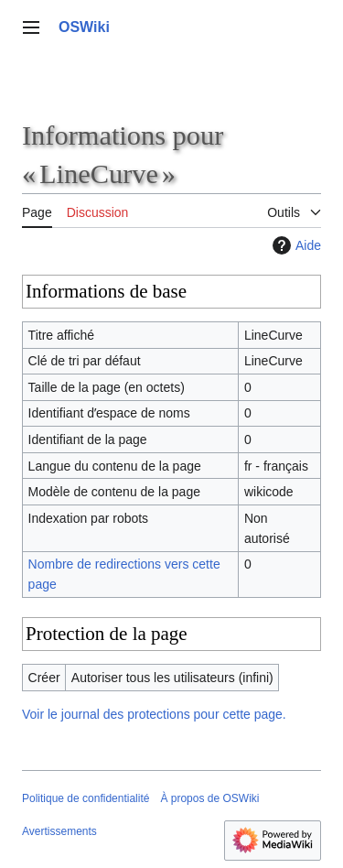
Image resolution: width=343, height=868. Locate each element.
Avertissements (59, 831)
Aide (295, 245)
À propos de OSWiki (209, 798)
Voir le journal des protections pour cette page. (154, 714)
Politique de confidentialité (86, 798)
